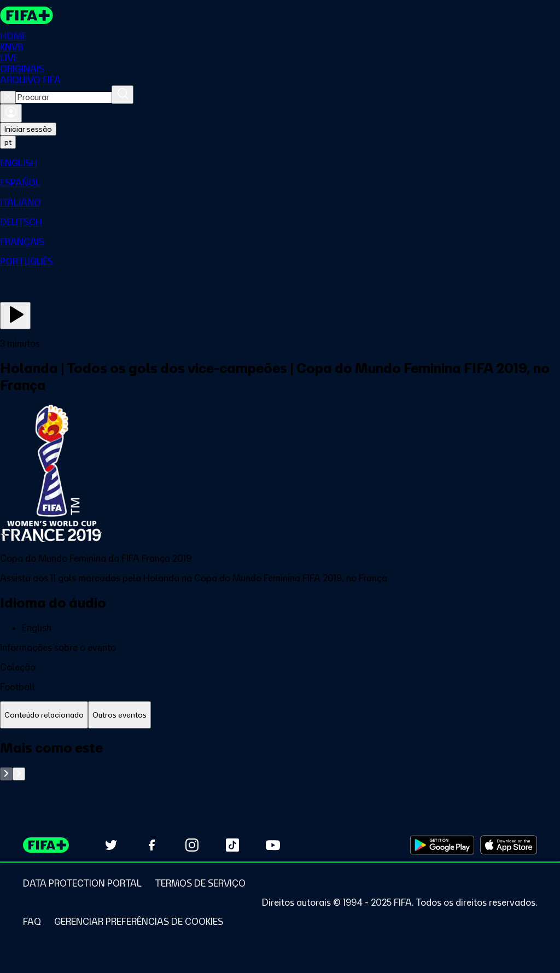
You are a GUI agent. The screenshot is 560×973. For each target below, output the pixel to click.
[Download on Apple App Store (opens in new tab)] (509, 845)
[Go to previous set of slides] (6, 774)
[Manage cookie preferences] (139, 922)
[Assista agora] (15, 316)
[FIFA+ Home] (27, 15)
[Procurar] (122, 95)
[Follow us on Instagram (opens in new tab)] (192, 845)
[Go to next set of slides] (19, 774)
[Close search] (8, 97)
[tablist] (280, 715)
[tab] (44, 715)
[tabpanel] (280, 760)
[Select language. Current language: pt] (8, 142)
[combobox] (64, 97)
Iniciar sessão (28, 129)
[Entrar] (11, 113)
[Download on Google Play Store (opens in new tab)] (442, 845)
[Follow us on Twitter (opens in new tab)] (111, 845)
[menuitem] (280, 163)
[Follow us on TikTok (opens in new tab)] (232, 845)
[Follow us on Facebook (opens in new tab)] (151, 845)
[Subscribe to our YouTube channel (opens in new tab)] (273, 845)
